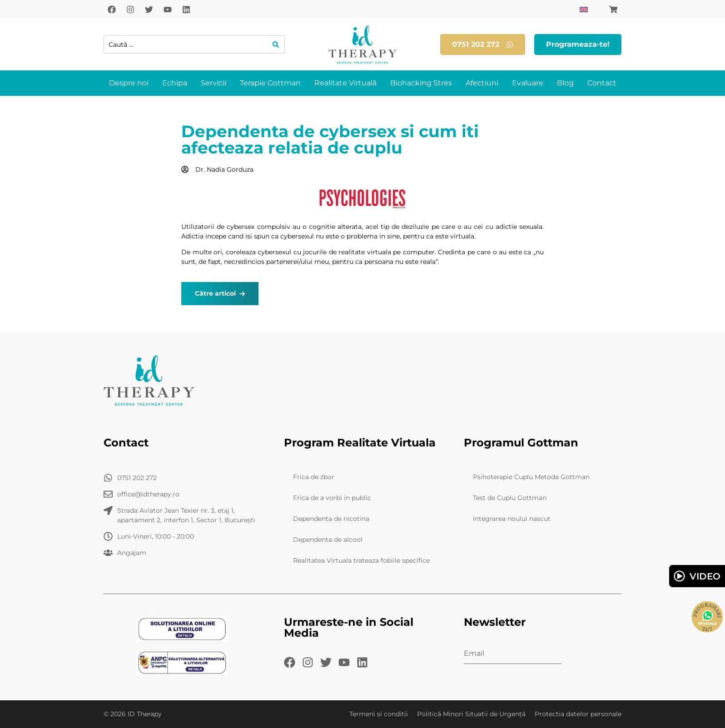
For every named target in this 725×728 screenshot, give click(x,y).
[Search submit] (276, 45)
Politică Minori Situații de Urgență (471, 714)
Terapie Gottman (270, 83)
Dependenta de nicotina (331, 519)
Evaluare (528, 83)
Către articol (220, 293)
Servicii (214, 83)
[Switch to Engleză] (584, 9)
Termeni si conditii (379, 714)
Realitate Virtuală (345, 83)
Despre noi (129, 83)
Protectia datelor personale (578, 714)
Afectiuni (482, 83)
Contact (602, 83)
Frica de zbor (314, 477)
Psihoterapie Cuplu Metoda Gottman (531, 477)
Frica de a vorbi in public (332, 498)
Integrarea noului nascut (512, 519)
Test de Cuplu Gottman (510, 498)
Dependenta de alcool (328, 540)
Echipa (175, 83)
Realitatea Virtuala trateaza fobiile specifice (361, 560)
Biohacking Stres (421, 83)
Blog (565, 83)
